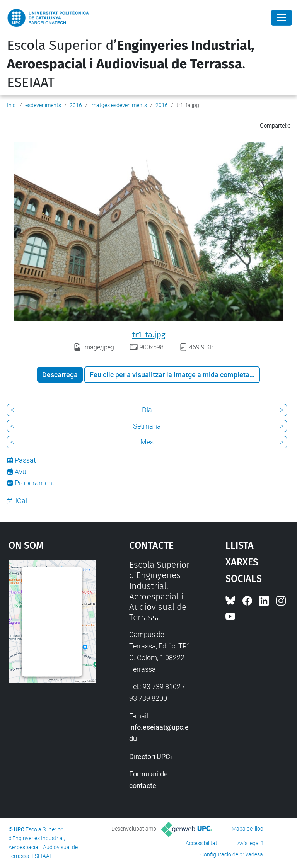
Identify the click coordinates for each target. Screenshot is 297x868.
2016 (76, 105)
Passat (25, 460)
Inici (12, 105)
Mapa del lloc (247, 829)
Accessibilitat (201, 843)
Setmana (147, 426)
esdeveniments (43, 105)
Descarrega (60, 375)
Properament (35, 483)
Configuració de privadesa (232, 854)
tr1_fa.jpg (149, 335)
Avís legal (249, 843)
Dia (147, 410)
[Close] (282, 18)
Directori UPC (150, 757)
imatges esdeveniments (119, 105)
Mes (147, 442)
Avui (21, 472)
